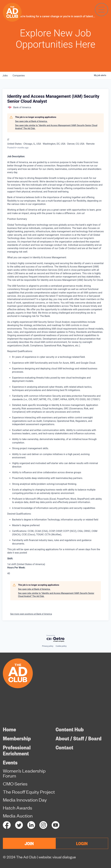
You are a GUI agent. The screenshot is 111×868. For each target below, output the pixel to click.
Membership (17, 738)
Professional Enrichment (17, 750)
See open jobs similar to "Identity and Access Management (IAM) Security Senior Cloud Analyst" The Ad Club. (56, 127)
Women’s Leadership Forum (24, 773)
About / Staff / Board (79, 738)
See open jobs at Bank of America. (31, 121)
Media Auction (18, 816)
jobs (5, 76)
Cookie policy (61, 646)
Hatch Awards (18, 808)
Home (9, 729)
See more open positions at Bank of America (31, 614)
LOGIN (82, 843)
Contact (64, 747)
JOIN (29, 843)
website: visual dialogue (57, 857)
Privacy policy (48, 646)
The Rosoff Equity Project (29, 792)
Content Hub (70, 729)
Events (10, 762)
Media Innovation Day (25, 800)
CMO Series (15, 784)
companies (19, 76)
